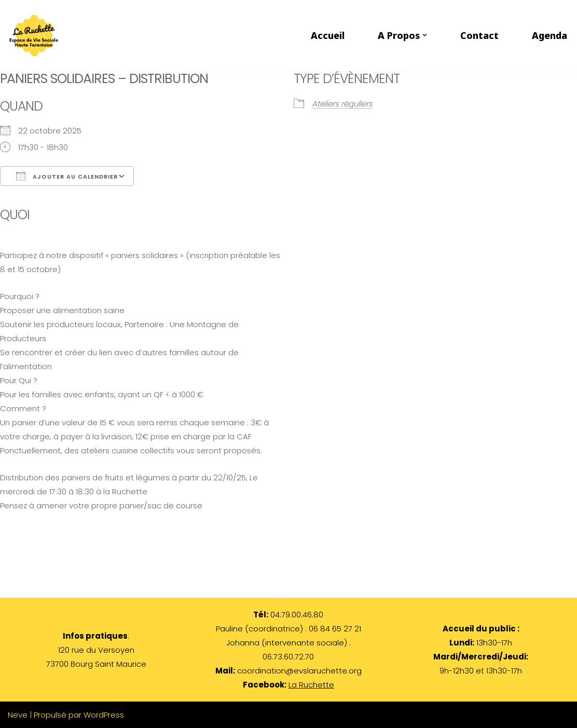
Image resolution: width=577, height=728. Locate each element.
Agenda (549, 35)
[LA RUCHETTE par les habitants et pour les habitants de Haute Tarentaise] (36, 35)
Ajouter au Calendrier (67, 176)
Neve (18, 715)
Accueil (328, 35)
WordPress (104, 715)
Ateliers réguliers (342, 104)
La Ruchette (311, 685)
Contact (479, 35)
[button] (425, 35)
